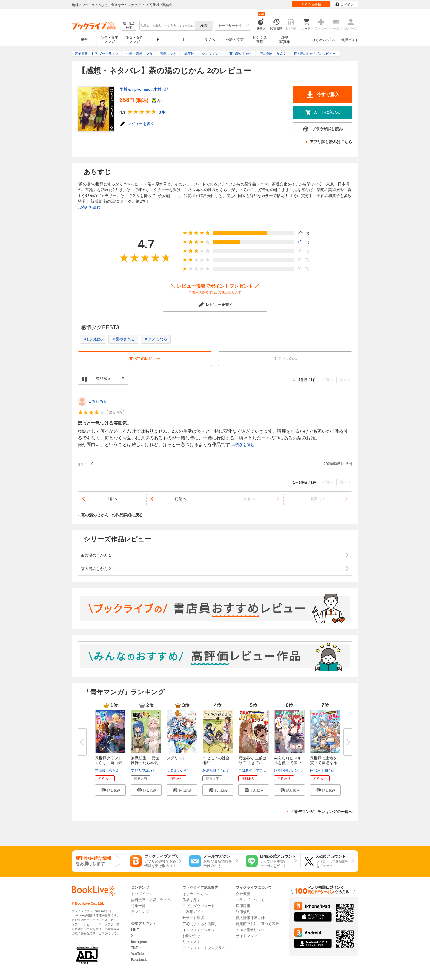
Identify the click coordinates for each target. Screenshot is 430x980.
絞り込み (129, 26)
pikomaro (142, 89)
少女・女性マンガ (134, 40)
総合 (84, 40)
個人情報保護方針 (250, 918)
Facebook (139, 960)
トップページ (142, 894)
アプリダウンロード (199, 906)
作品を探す (191, 900)
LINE (135, 930)
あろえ (114, 770)
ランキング (140, 912)
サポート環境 (193, 918)
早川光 (125, 89)
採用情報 (243, 906)
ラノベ (210, 40)
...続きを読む (89, 207)
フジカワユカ (142, 770)
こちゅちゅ (98, 401)
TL (184, 40)
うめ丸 (225, 770)
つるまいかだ (177, 770)
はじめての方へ (324, 40)
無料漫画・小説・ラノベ (151, 900)
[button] (110, 790)
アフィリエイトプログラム (204, 948)
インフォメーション (199, 930)
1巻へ (112, 499)
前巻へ (181, 499)
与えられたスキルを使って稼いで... (288, 763)
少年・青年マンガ (109, 40)
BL (159, 40)
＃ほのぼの (93, 339)
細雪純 (336, 770)
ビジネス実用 (260, 40)
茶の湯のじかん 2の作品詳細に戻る (112, 515)
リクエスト (191, 942)
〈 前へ (327, 380)
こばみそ (245, 770)
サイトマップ (247, 936)
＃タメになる (156, 339)
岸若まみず (264, 770)
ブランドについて (250, 900)
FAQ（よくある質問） (200, 924)
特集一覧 (138, 906)
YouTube (138, 954)
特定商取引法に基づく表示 (257, 924)
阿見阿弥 (281, 770)
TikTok (136, 948)
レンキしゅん (302, 770)
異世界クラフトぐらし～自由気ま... (109, 763)
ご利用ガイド (348, 40)
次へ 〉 (346, 380)
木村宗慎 (161, 89)
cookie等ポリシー (250, 930)
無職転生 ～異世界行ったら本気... (146, 760)
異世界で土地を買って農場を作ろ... (324, 763)
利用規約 (243, 912)
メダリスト (176, 758)
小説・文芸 (235, 40)
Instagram (139, 942)
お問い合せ (191, 936)
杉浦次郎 (210, 770)
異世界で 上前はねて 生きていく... (252, 763)
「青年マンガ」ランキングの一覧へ (321, 812)
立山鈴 (100, 770)
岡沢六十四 (319, 770)
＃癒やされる (123, 339)
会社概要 (243, 894)
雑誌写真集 (285, 40)
